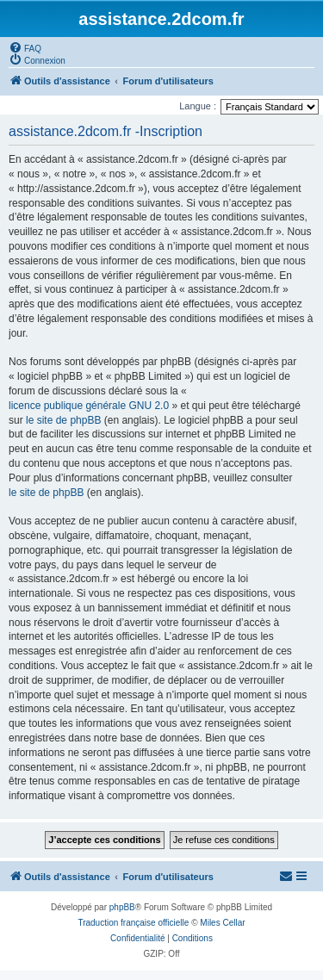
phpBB (122, 907)
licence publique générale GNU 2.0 (89, 406)
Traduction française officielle (133, 923)
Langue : (198, 106)
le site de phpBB (63, 420)
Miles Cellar (222, 923)
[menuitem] (25, 47)
